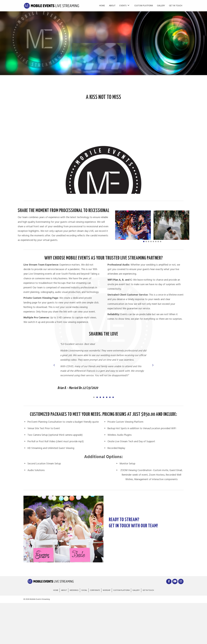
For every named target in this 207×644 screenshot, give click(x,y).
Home (56, 590)
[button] (144, 242)
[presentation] (54, 366)
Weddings (74, 590)
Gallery (136, 590)
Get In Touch (148, 590)
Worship (107, 590)
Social (84, 590)
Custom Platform (121, 590)
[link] (102, 5)
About (64, 590)
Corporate (95, 590)
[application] (103, 149)
